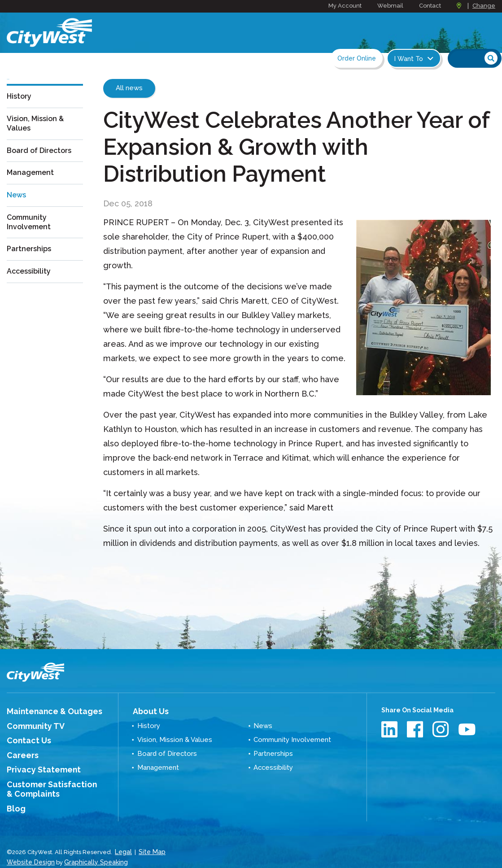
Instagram (442, 729)
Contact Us (24, 737)
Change (484, 6)
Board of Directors (43, 166)
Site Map (150, 841)
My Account (345, 6)
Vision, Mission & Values (38, 139)
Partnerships (31, 264)
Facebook (416, 729)
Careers (20, 750)
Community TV (30, 724)
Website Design (29, 850)
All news (129, 88)
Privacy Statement (37, 764)
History (20, 112)
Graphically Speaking (91, 850)
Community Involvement (31, 236)
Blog (14, 799)
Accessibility (31, 285)
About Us (147, 710)
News (18, 209)
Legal (123, 841)
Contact (430, 6)
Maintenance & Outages (46, 711)
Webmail (390, 6)
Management (33, 188)
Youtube (467, 729)
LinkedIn (391, 729)
